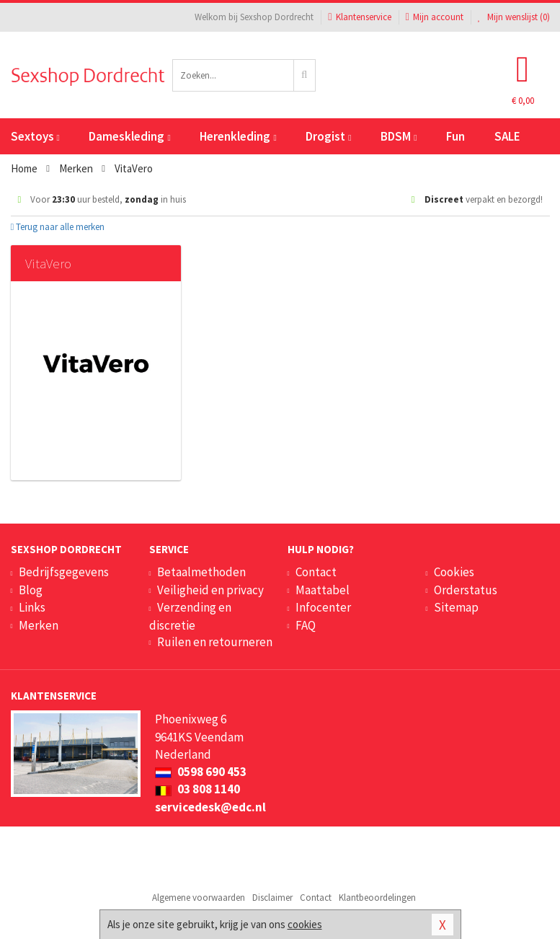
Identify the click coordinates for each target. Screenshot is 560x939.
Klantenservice (359, 17)
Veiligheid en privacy (210, 590)
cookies (305, 924)
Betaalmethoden (201, 572)
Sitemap (456, 607)
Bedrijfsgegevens (64, 572)
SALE (507, 136)
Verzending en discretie (190, 616)
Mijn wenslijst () (514, 17)
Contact (316, 572)
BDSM (399, 136)
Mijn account (435, 17)
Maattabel (323, 590)
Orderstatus (466, 590)
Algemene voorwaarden (199, 898)
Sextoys (35, 136)
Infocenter (323, 607)
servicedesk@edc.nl (210, 807)
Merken (39, 625)
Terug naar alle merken (58, 227)
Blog (31, 590)
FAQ (306, 625)
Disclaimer (272, 898)
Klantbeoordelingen (377, 898)
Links (32, 607)
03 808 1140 (197, 789)
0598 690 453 (201, 772)
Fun (455, 136)
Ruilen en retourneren (215, 642)
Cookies (454, 572)
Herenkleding (238, 136)
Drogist (328, 136)
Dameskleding (129, 136)
